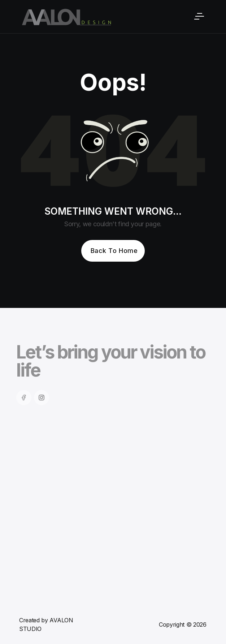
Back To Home (114, 251)
